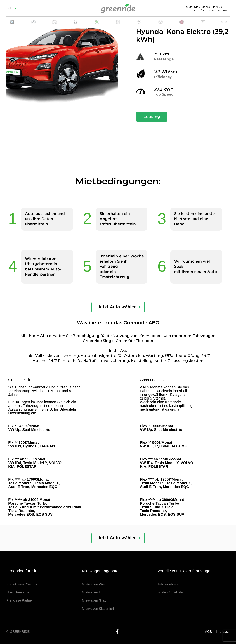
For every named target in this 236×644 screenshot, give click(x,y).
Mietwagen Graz (94, 600)
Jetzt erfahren (167, 584)
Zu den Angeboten (171, 592)
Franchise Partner (20, 600)
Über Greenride (18, 592)
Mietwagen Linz (93, 592)
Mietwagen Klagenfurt (98, 609)
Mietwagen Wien (94, 584)
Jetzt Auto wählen (117, 307)
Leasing (152, 117)
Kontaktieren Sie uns (22, 584)
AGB (209, 632)
